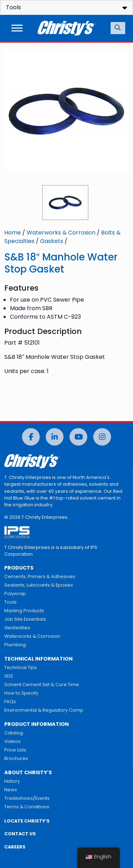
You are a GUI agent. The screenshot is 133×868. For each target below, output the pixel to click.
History (12, 781)
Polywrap (15, 594)
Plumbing (15, 645)
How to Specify (21, 693)
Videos (12, 741)
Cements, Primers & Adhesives (40, 576)
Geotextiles (17, 628)
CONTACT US (20, 834)
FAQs (10, 702)
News (11, 790)
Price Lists (15, 750)
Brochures (16, 758)
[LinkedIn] (55, 437)
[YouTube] (78, 437)
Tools (10, 602)
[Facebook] (31, 437)
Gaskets (52, 241)
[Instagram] (102, 437)
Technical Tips (21, 667)
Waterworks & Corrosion (61, 233)
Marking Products (24, 611)
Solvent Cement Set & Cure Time (42, 684)
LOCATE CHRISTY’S (27, 821)
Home (13, 233)
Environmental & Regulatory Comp (44, 710)
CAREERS (15, 847)
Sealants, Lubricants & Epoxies (39, 585)
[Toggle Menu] (17, 28)
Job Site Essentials (25, 619)
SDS (9, 676)
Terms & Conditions (27, 807)
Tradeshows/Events (27, 798)
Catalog (14, 733)
